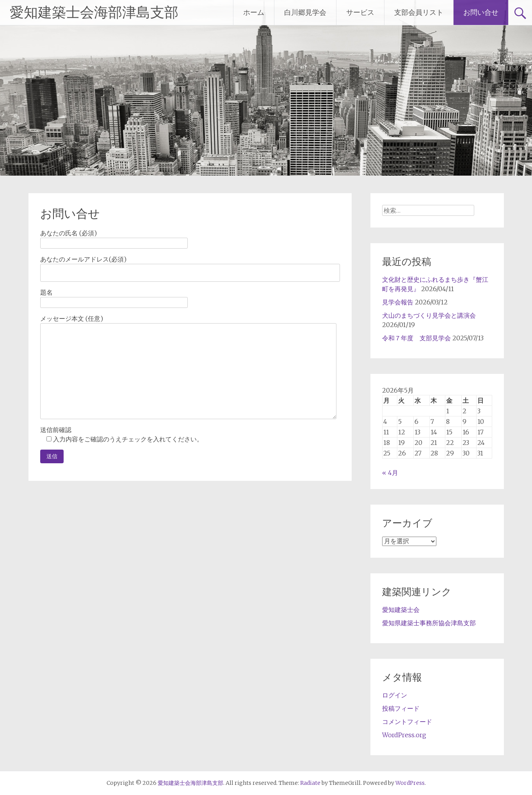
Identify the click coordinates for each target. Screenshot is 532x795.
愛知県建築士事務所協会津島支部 (429, 623)
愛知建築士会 (401, 610)
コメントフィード (407, 722)
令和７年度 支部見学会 (416, 338)
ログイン (395, 695)
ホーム (254, 12)
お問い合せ (481, 12)
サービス (360, 12)
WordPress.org (404, 735)
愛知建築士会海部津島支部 (94, 12)
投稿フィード (401, 708)
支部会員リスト (419, 12)
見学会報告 (398, 302)
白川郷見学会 (305, 12)
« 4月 (390, 473)
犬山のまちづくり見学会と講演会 (429, 315)
